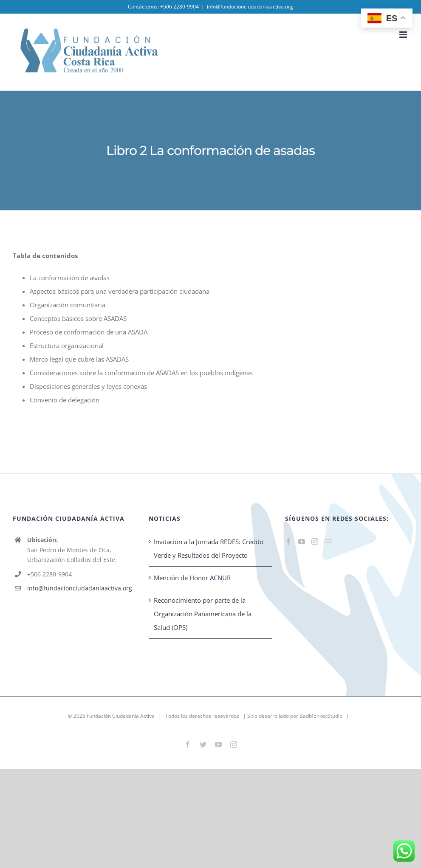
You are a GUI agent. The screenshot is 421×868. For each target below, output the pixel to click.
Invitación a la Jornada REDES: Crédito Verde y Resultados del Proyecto (209, 548)
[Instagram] (315, 542)
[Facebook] (288, 542)
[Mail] (328, 542)
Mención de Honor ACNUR (192, 578)
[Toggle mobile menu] (404, 35)
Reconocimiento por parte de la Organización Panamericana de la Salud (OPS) (203, 614)
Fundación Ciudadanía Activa (121, 716)
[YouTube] (302, 542)
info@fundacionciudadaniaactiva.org (250, 7)
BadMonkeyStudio (321, 716)
